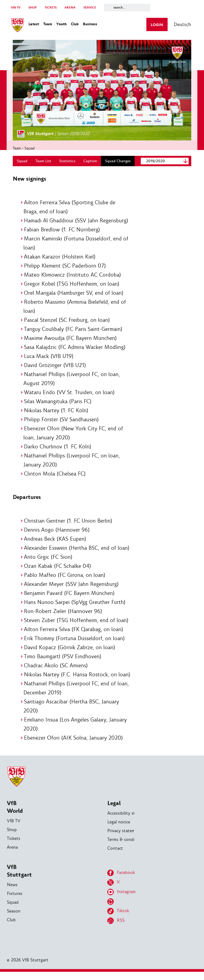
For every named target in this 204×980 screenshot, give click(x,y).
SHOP (33, 8)
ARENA (70, 8)
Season (14, 919)
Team (18, 147)
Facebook (121, 881)
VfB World (15, 815)
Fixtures (15, 902)
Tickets (14, 847)
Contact (115, 856)
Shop (12, 838)
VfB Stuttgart (19, 879)
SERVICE (90, 8)
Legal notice (119, 830)
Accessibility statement (129, 821)
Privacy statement (124, 839)
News (12, 893)
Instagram (121, 900)
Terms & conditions (126, 848)
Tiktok (118, 919)
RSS (116, 929)
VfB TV (16, 8)
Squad (30, 147)
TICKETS (51, 8)
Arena (12, 855)
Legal (114, 812)
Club (11, 928)
